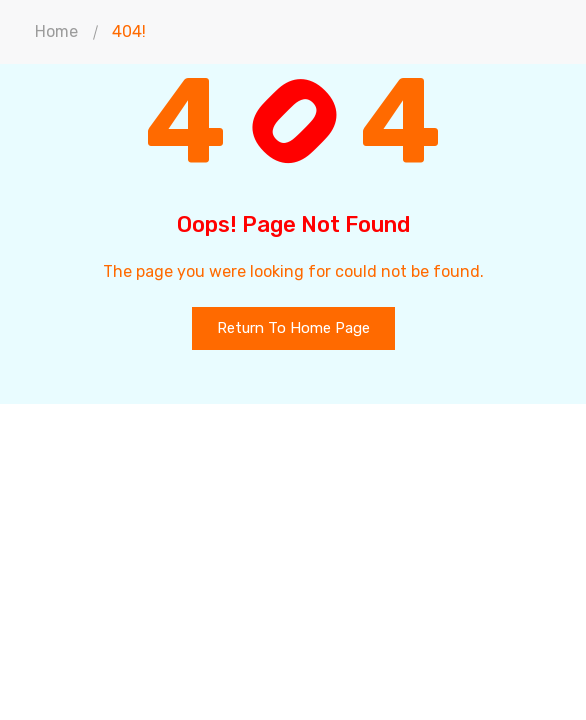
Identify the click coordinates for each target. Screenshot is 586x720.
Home (56, 31)
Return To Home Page (293, 328)
